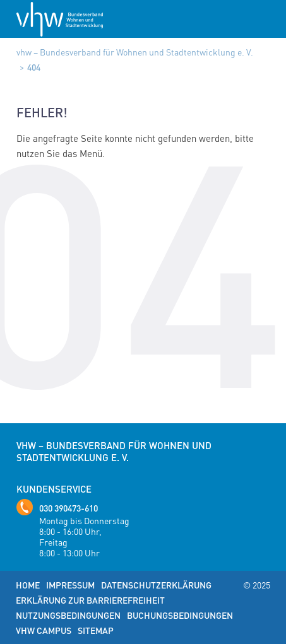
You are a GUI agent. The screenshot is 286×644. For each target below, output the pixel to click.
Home (28, 585)
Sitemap (96, 630)
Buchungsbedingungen (180, 615)
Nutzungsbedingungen (68, 615)
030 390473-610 (69, 508)
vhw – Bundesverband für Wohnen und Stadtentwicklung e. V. (135, 52)
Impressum (70, 585)
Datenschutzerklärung (156, 585)
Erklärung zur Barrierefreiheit (90, 600)
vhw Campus (44, 630)
